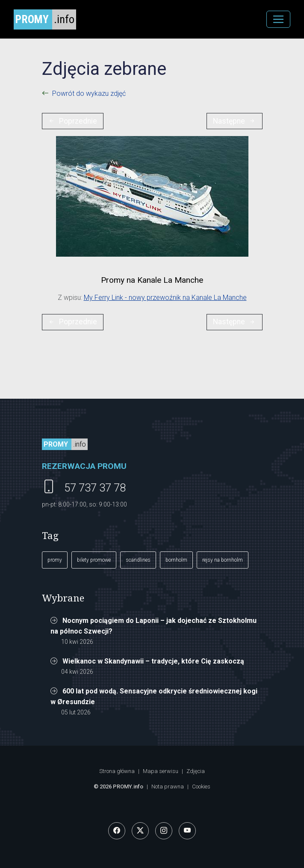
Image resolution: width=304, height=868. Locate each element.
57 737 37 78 (95, 488)
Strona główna (117, 771)
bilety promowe (94, 560)
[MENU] (278, 19)
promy (55, 560)
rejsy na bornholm (223, 560)
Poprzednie (72, 121)
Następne (235, 121)
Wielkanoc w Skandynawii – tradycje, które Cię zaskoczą (153, 661)
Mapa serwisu (161, 771)
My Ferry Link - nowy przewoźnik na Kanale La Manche (165, 298)
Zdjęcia (196, 771)
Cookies (201, 787)
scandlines (138, 560)
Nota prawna (168, 787)
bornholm (176, 560)
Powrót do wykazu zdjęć (89, 93)
